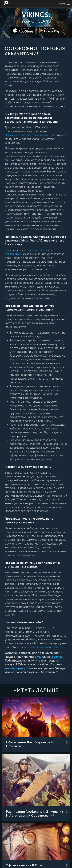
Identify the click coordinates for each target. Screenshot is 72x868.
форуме (57, 657)
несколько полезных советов (43, 647)
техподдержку (15, 668)
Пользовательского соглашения (26, 135)
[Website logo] (6, 4)
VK (39, 657)
